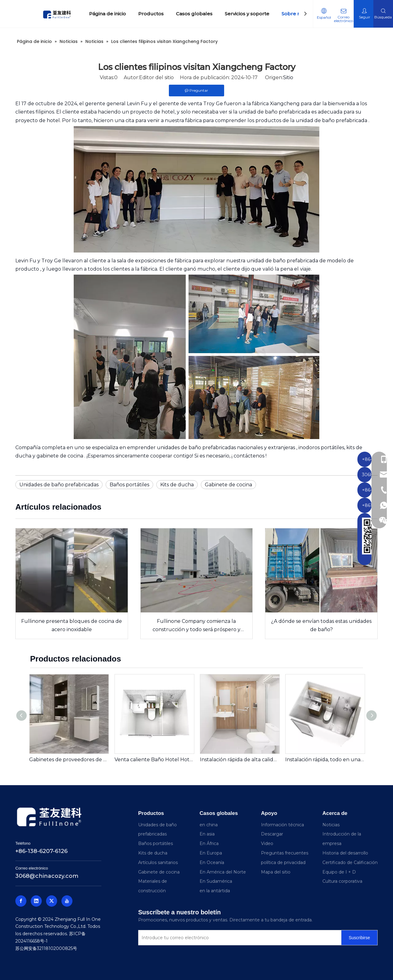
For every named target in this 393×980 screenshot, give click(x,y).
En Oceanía (212, 862)
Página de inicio (107, 14)
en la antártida (215, 891)
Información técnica (282, 825)
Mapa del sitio (276, 872)
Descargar (272, 834)
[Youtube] (67, 901)
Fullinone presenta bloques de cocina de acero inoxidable (72, 625)
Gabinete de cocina (228, 485)
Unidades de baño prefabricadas (59, 485)
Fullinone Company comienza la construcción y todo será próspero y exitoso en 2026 (196, 626)
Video (267, 843)
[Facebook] (21, 901)
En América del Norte (223, 872)
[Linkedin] (36, 901)
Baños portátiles (129, 485)
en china (209, 825)
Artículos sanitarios (158, 862)
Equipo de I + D (339, 872)
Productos (151, 14)
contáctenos (250, 456)
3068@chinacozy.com (47, 876)
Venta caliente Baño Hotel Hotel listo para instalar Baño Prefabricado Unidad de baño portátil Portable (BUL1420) (154, 760)
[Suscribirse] (359, 938)
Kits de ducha (177, 485)
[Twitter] (52, 901)
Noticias (331, 825)
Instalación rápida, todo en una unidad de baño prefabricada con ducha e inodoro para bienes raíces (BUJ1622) (325, 760)
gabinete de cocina (60, 456)
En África (209, 843)
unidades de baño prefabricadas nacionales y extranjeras (227, 448)
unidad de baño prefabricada (275, 112)
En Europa (211, 853)
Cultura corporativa (342, 881)
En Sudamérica (216, 881)
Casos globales (194, 14)
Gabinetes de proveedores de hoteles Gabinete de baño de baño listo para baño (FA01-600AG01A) (69, 760)
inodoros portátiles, (322, 448)
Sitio (288, 77)
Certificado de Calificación (350, 862)
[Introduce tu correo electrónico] (238, 938)
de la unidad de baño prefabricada (325, 120)
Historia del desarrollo (345, 853)
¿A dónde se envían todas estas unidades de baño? (321, 625)
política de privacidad (283, 862)
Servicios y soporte (247, 14)
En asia (207, 834)
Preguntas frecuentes (285, 853)
